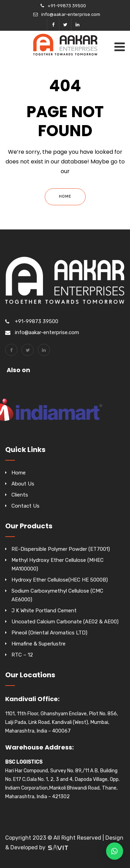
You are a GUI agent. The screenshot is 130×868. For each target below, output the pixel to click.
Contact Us (25, 506)
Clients (20, 495)
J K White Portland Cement (44, 611)
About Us (23, 484)
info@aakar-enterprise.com (71, 14)
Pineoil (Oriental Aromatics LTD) (49, 633)
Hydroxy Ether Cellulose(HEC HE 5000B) (60, 580)
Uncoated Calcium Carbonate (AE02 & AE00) (65, 622)
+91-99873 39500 (67, 6)
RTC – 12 (22, 655)
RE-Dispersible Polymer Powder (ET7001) (61, 549)
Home (65, 196)
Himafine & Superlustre (38, 644)
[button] (115, 851)
